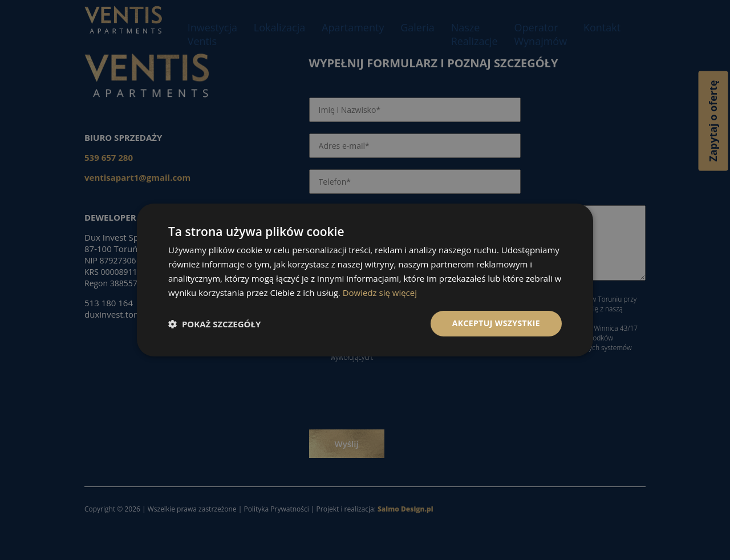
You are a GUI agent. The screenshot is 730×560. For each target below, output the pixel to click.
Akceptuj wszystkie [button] (496, 323)
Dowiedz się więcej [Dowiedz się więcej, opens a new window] (380, 293)
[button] (214, 324)
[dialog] (365, 280)
